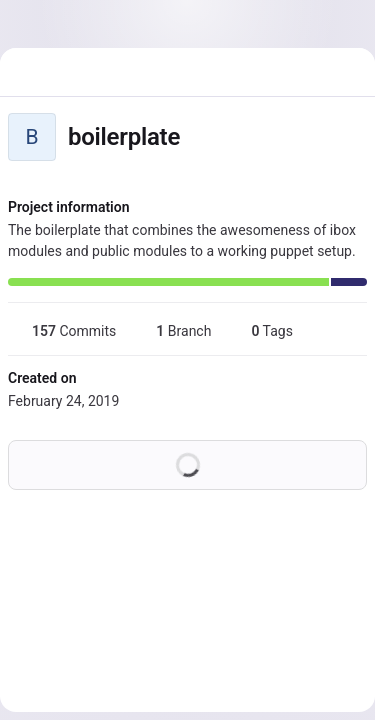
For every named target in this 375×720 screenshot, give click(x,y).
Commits (62, 331)
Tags (259, 331)
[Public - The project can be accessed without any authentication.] (196, 137)
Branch (171, 331)
